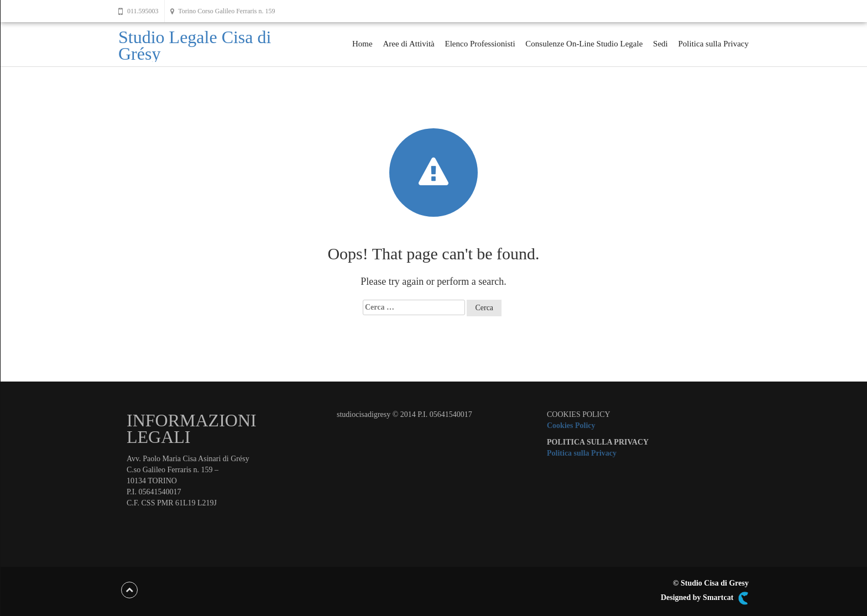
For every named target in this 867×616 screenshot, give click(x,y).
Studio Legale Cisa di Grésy (195, 45)
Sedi (660, 44)
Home (362, 44)
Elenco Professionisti (480, 44)
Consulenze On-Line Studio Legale (584, 44)
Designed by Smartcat (705, 598)
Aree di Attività (408, 44)
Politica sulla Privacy (714, 44)
